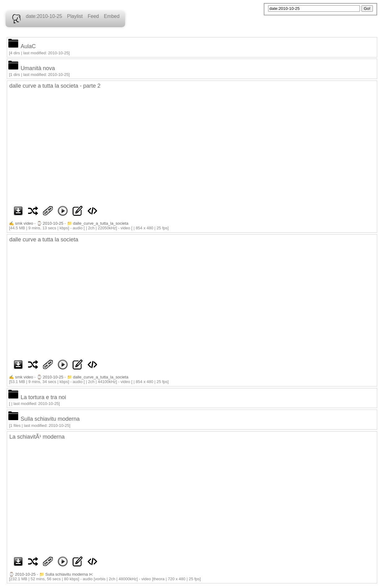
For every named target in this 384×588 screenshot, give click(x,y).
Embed (112, 16)
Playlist (75, 16)
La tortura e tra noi (43, 397)
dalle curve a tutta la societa (44, 240)
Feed (93, 16)
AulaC (28, 46)
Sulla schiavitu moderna (50, 419)
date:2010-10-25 (44, 16)
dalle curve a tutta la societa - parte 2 (55, 86)
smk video (24, 223)
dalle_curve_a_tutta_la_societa (101, 223)
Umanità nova (38, 68)
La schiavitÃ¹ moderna (37, 437)
